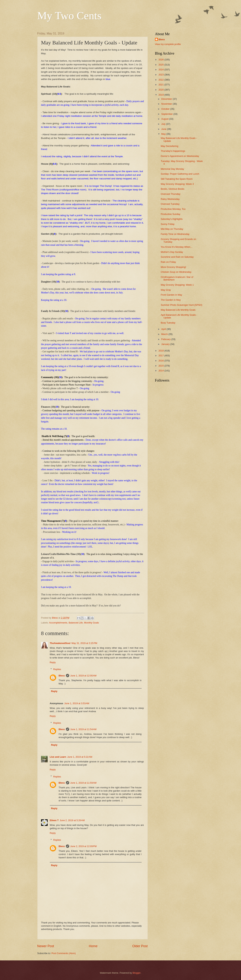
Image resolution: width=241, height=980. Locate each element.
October (166, 109)
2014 (161, 371)
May (164, 134)
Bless (62, 676)
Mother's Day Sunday (172, 252)
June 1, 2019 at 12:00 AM (83, 676)
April (164, 329)
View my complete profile (168, 44)
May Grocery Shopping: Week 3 (177, 184)
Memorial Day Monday (172, 169)
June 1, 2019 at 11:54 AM (83, 729)
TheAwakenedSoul (60, 643)
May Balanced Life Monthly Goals (178, 310)
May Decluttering (170, 146)
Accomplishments (58, 623)
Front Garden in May (171, 295)
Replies (57, 669)
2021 (161, 85)
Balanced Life (76, 623)
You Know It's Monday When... (177, 247)
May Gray (166, 290)
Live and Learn (58, 757)
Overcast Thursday (171, 194)
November (167, 104)
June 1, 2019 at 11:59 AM (83, 783)
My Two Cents (69, 16)
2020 (161, 90)
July (164, 124)
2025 (161, 65)
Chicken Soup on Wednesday (176, 272)
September (167, 114)
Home (93, 946)
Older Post (140, 946)
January (166, 344)
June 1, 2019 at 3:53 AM (77, 703)
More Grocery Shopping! (173, 267)
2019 (161, 95)
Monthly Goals (91, 623)
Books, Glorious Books (173, 189)
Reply (53, 662)
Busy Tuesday (168, 323)
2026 (161, 60)
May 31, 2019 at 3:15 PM (84, 643)
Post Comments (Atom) (64, 953)
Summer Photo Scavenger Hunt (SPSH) (182, 305)
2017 (161, 356)
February (166, 339)
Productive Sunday (171, 214)
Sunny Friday (168, 224)
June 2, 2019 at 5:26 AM (72, 820)
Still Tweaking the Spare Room (177, 179)
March (165, 334)
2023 (161, 75)
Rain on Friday (168, 262)
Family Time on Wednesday (175, 234)
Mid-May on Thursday (172, 229)
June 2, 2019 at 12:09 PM (83, 846)
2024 (161, 70)
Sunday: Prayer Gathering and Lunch (180, 174)
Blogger (137, 973)
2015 (161, 366)
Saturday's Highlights (172, 219)
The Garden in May (171, 300)
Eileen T (54, 820)
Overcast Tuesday (170, 204)
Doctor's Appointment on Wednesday (180, 156)
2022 (161, 80)
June (164, 129)
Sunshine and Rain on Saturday (177, 257)
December (167, 99)
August (165, 119)
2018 (161, 351)
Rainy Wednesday (170, 199)
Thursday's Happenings (173, 151)
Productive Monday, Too (173, 209)
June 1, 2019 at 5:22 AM (80, 757)
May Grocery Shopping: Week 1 (177, 285)
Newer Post (46, 946)
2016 (161, 361)
